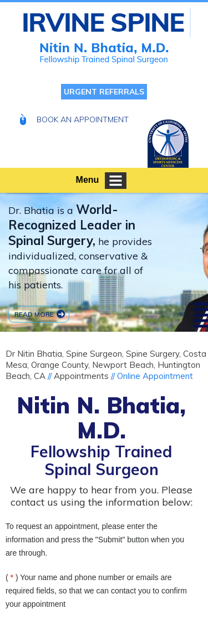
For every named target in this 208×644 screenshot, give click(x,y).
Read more (34, 314)
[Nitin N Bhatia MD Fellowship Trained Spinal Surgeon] (107, 23)
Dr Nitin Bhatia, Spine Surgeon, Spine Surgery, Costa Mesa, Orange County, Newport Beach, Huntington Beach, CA (106, 365)
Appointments (81, 376)
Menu (102, 181)
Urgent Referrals (104, 92)
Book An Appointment (83, 119)
